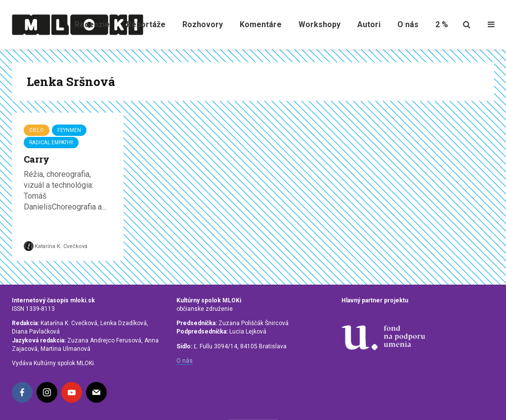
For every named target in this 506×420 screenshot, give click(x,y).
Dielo (37, 130)
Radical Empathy (51, 143)
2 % (442, 24)
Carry (37, 159)
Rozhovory (203, 24)
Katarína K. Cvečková (56, 246)
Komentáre (261, 24)
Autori (369, 24)
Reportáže (146, 24)
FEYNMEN (69, 130)
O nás (408, 24)
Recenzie (92, 24)
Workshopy (319, 24)
